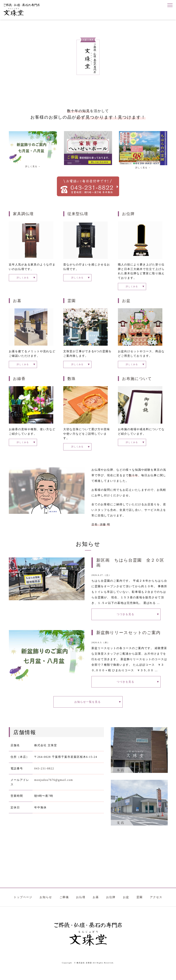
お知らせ (46, 906)
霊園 (72, 302)
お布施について (137, 381)
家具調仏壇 (23, 214)
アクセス (156, 906)
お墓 (17, 302)
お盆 (126, 302)
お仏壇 (81, 906)
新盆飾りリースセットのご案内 (128, 638)
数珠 (72, 381)
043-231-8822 (44, 777)
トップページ (23, 906)
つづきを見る (126, 619)
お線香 (19, 381)
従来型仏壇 (78, 214)
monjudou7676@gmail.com (54, 789)
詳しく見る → (33, 166)
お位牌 (128, 214)
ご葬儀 (64, 906)
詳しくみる (20, 278)
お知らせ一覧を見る (88, 710)
